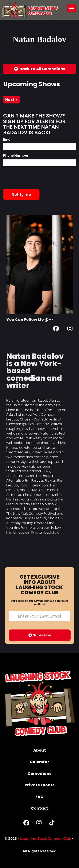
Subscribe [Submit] (40, 635)
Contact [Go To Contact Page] (39, 808)
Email (8, 140)
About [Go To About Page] (40, 750)
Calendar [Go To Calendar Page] (39, 762)
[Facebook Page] (56, 329)
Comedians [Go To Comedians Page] (39, 773)
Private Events (40, 785)
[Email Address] (40, 616)
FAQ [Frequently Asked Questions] (39, 797)
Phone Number (16, 155)
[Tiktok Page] (52, 824)
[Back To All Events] (39, 69)
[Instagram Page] (70, 329)
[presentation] (35, 178)
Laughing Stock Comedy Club (45, 839)
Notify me (21, 194)
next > (11, 100)
